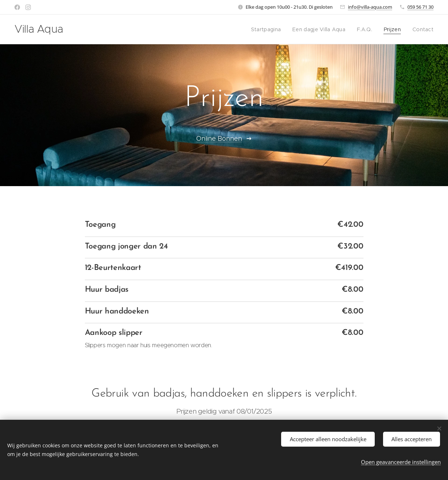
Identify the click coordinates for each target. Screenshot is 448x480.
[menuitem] (272, 29)
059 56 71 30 (420, 7)
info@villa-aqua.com (370, 7)
